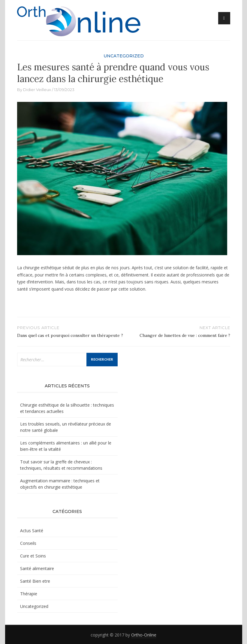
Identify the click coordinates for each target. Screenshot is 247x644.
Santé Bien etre (35, 581)
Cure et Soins (33, 556)
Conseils (28, 543)
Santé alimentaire (37, 568)
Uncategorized (124, 56)
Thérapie (29, 594)
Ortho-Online (144, 635)
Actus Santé (32, 531)
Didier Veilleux (37, 90)
